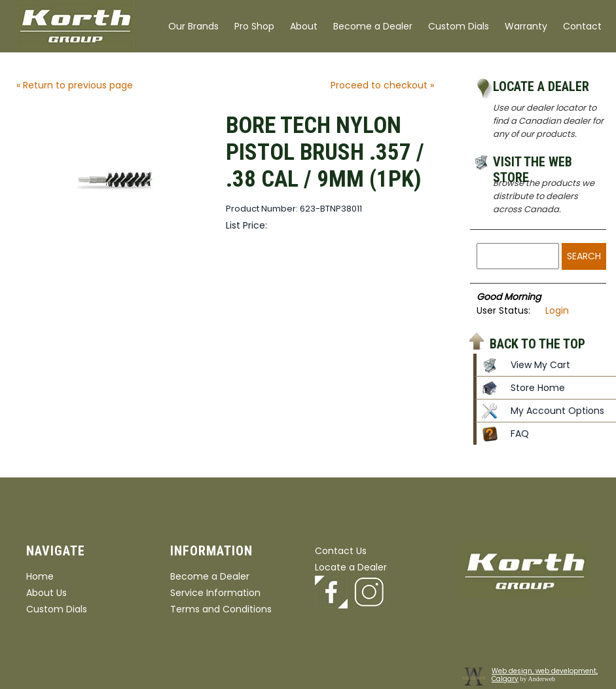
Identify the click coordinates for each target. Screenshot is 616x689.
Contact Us (341, 551)
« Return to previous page (75, 85)
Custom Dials (459, 26)
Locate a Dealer (541, 86)
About (304, 26)
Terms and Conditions (221, 609)
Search (584, 256)
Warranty (526, 26)
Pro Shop (254, 26)
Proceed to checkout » (382, 85)
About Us (46, 593)
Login (557, 310)
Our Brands (193, 26)
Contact (582, 26)
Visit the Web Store (533, 164)
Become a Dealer (373, 26)
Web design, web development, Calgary (545, 675)
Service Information (215, 593)
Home (40, 576)
